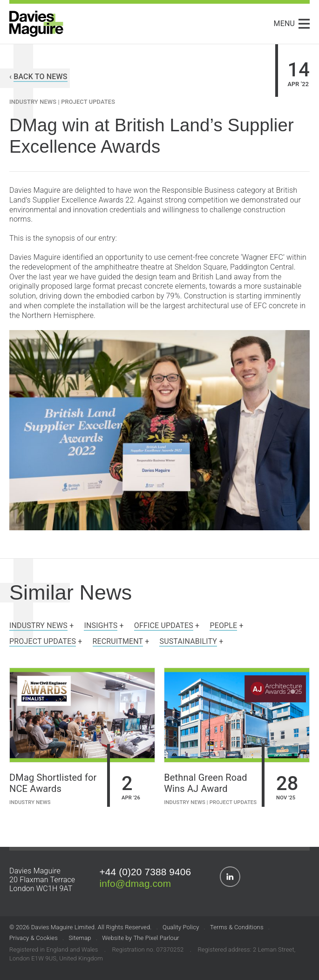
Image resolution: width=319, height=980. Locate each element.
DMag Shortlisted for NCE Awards (53, 783)
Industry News (33, 102)
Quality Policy (181, 927)
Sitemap (80, 938)
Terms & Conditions (237, 927)
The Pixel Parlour (156, 938)
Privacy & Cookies (34, 938)
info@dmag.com (136, 883)
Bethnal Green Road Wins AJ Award (206, 783)
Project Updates (88, 102)
